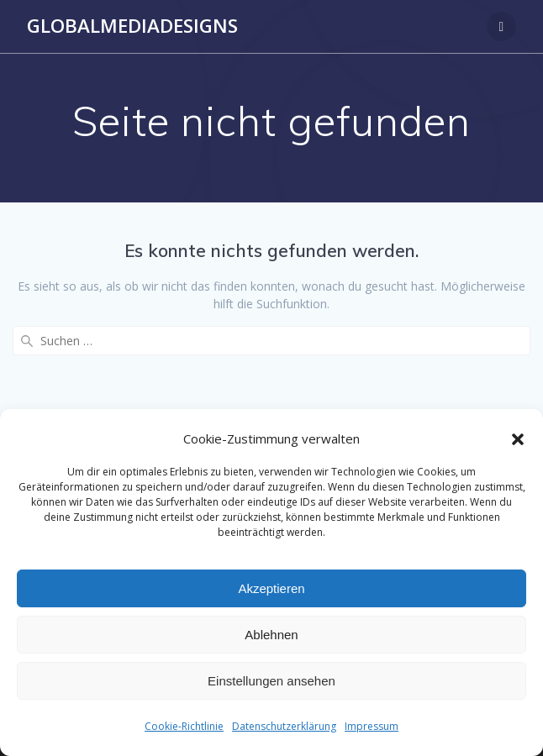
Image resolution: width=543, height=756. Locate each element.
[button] (518, 439)
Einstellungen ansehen (271, 681)
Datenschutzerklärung (284, 726)
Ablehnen (271, 635)
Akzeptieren (271, 588)
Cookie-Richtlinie (184, 726)
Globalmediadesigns (132, 26)
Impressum (372, 726)
